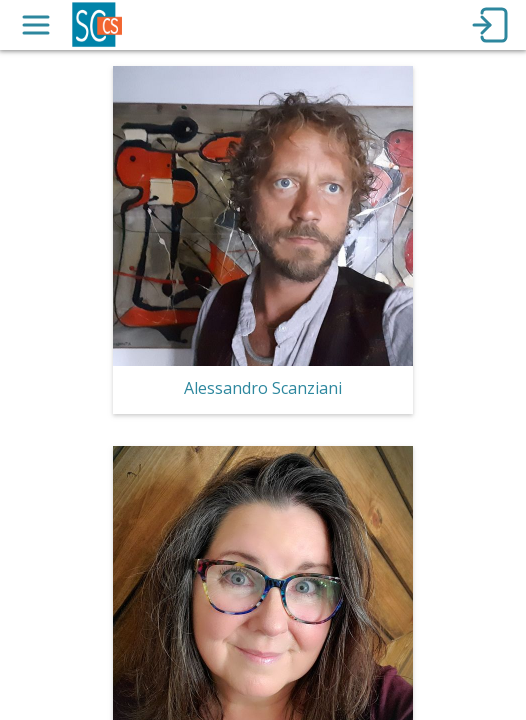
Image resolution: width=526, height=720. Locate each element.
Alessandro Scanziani (263, 388)
